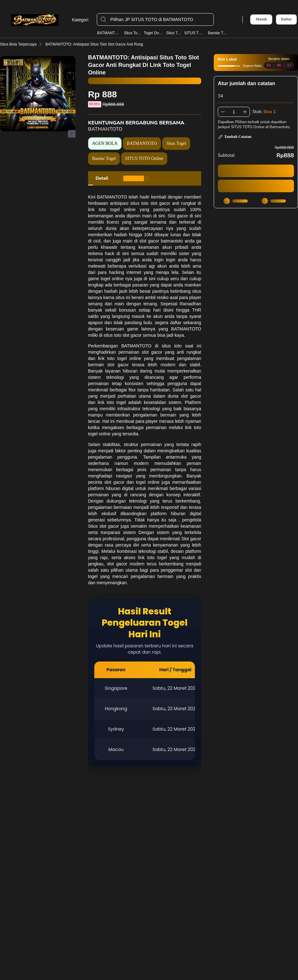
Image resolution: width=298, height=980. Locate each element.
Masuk (261, 19)
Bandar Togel (218, 33)
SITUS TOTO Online (144, 158)
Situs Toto (174, 33)
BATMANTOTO (109, 33)
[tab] (102, 178)
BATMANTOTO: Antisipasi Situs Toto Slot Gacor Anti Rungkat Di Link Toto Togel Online (122, 44)
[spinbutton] (234, 112)
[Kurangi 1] (223, 112)
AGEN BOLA (105, 143)
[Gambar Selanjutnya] (72, 134)
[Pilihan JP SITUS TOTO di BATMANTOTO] (160, 19)
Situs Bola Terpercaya (22, 44)
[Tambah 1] (245, 112)
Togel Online (153, 33)
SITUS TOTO (195, 33)
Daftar (286, 19)
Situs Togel (132, 33)
